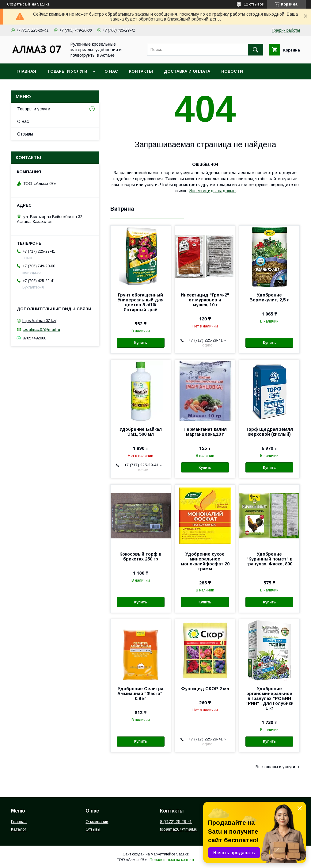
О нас (111, 71)
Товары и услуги (67, 71)
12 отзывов (254, 4)
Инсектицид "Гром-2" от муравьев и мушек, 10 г (205, 300)
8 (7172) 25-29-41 (176, 822)
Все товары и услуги (275, 767)
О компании (97, 822)
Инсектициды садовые (212, 191)
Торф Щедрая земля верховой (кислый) (269, 432)
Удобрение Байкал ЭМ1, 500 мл (141, 432)
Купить (141, 343)
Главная (26, 71)
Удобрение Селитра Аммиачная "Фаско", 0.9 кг (140, 694)
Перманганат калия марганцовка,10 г (205, 432)
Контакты (141, 71)
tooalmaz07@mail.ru (41, 329)
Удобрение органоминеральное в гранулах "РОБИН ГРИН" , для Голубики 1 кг (269, 698)
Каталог (19, 829)
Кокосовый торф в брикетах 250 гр (140, 556)
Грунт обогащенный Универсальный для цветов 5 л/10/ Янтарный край (141, 302)
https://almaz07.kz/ (39, 321)
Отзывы (25, 134)
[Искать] (256, 50)
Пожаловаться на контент (172, 860)
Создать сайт (19, 4)
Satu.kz (182, 854)
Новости (232, 71)
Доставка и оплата (187, 71)
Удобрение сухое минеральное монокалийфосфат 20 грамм (205, 561)
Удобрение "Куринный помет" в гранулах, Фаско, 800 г (269, 561)
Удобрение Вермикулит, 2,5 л (269, 297)
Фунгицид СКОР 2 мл (205, 689)
